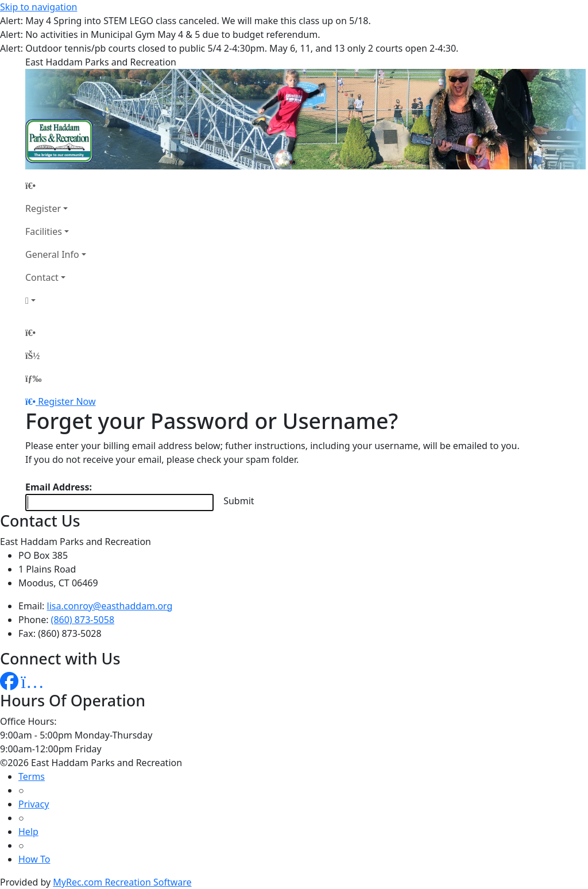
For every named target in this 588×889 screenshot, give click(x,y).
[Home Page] (56, 185)
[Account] (56, 300)
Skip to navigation (38, 7)
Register (43, 208)
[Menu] (33, 378)
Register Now (67, 401)
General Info (52, 254)
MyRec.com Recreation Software (122, 882)
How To (34, 859)
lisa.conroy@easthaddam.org (110, 606)
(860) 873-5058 (83, 620)
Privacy (34, 804)
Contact (42, 277)
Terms (32, 776)
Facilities (44, 231)
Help (28, 832)
